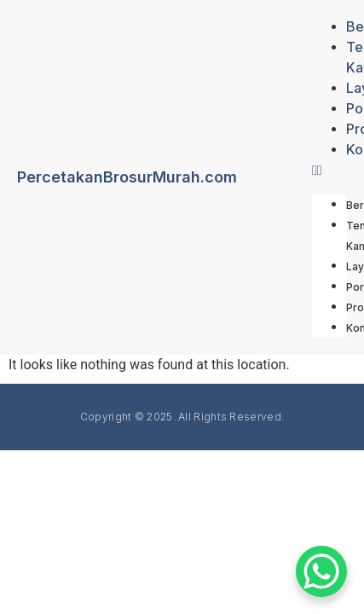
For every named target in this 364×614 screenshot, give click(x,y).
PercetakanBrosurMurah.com (127, 177)
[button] (329, 171)
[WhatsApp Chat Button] (321, 571)
